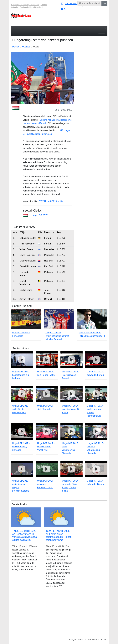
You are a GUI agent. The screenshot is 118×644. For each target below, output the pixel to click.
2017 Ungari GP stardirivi (51, 201)
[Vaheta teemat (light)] (71, 4)
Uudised (26, 47)
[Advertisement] (92, 66)
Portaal (16, 47)
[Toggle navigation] (102, 31)
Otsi (104, 3)
